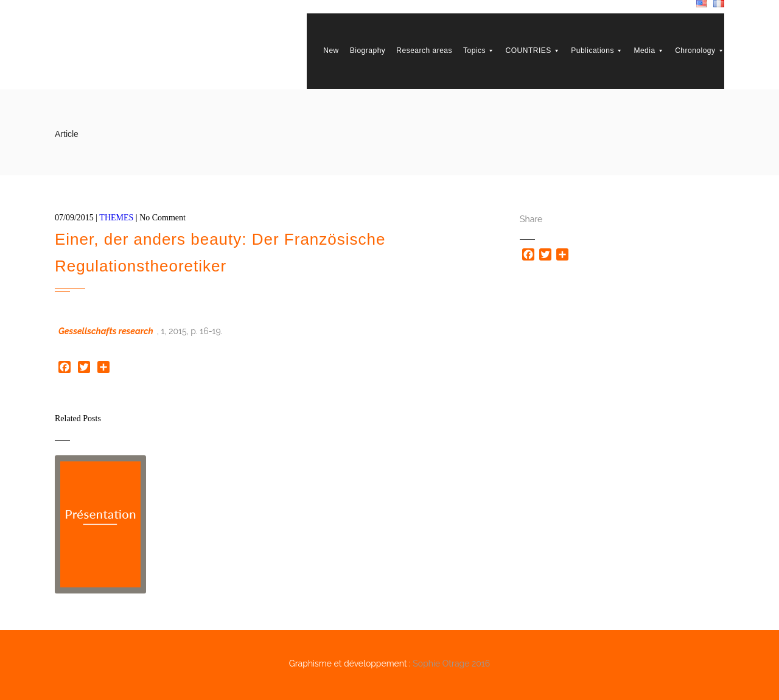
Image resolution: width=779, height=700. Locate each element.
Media (649, 51)
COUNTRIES (533, 51)
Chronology (700, 51)
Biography (368, 51)
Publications (597, 51)
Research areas (424, 51)
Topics (479, 51)
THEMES (116, 218)
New (331, 51)
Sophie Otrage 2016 (451, 663)
